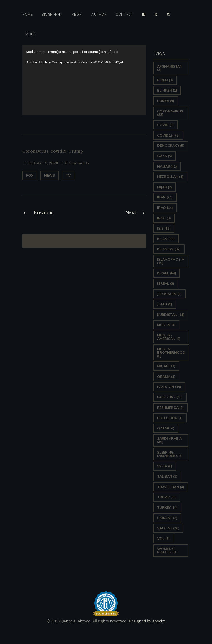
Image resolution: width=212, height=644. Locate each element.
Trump (76, 151)
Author (99, 14)
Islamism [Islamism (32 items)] (169, 249)
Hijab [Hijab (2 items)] (165, 187)
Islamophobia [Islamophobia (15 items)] (171, 261)
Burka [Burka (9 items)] (166, 101)
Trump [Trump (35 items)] (167, 497)
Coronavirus (35, 151)
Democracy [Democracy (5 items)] (171, 146)
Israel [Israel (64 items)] (167, 273)
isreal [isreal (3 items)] (166, 283)
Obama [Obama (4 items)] (166, 377)
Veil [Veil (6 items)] (163, 539)
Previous (44, 212)
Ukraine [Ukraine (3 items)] (167, 518)
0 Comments (77, 163)
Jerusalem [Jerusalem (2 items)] (169, 294)
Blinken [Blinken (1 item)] (167, 90)
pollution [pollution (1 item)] (170, 418)
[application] (84, 80)
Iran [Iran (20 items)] (165, 197)
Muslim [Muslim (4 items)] (166, 325)
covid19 (59, 151)
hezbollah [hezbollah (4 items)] (170, 177)
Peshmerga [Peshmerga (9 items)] (170, 408)
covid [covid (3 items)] (165, 125)
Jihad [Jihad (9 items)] (165, 304)
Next (131, 212)
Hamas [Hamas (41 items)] (167, 166)
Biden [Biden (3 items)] (165, 80)
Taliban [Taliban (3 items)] (167, 476)
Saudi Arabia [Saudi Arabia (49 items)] (170, 440)
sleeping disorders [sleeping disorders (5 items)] (170, 454)
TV (68, 175)
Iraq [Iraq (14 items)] (165, 208)
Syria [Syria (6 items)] (165, 466)
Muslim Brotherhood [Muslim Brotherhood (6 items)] (171, 352)
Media (77, 14)
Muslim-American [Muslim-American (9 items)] (169, 337)
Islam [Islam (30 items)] (166, 239)
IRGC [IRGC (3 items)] (164, 218)
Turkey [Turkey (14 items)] (167, 507)
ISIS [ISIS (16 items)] (164, 228)
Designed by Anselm (147, 621)
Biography (52, 14)
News (49, 175)
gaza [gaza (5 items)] (165, 156)
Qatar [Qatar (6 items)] (166, 428)
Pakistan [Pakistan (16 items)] (169, 387)
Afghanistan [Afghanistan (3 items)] (170, 68)
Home (27, 14)
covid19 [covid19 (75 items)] (168, 135)
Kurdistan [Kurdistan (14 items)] (171, 315)
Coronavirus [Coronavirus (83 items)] (170, 113)
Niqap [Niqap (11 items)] (166, 366)
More (30, 34)
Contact (124, 14)
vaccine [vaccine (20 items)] (168, 528)
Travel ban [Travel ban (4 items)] (171, 487)
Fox (30, 175)
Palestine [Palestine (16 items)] (170, 397)
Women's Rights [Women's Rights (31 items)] (167, 550)
